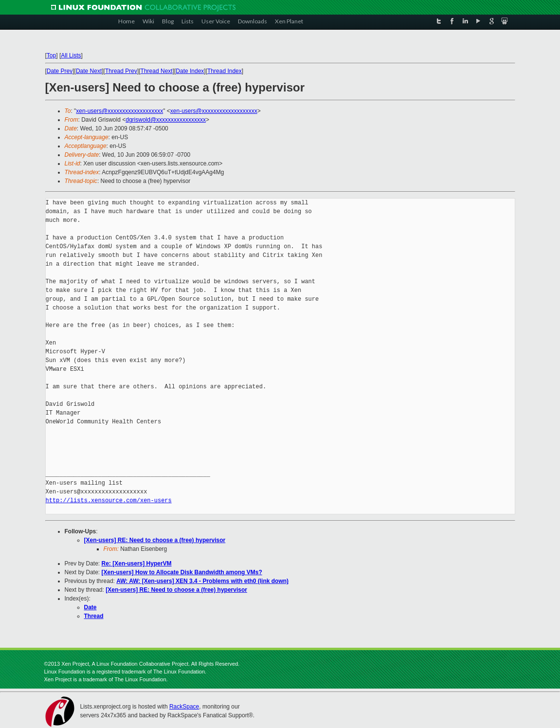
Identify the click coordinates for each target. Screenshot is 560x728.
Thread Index (225, 71)
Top (51, 55)
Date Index (190, 71)
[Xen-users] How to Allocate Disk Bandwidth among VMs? (182, 572)
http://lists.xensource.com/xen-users (109, 500)
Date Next (89, 71)
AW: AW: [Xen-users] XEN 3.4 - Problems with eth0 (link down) (202, 581)
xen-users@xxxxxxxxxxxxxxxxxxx (119, 111)
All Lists (71, 55)
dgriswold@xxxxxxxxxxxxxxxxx (166, 120)
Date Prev (60, 71)
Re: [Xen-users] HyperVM (137, 564)
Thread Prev (121, 71)
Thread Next (157, 71)
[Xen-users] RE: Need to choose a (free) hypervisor (155, 540)
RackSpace (184, 707)
